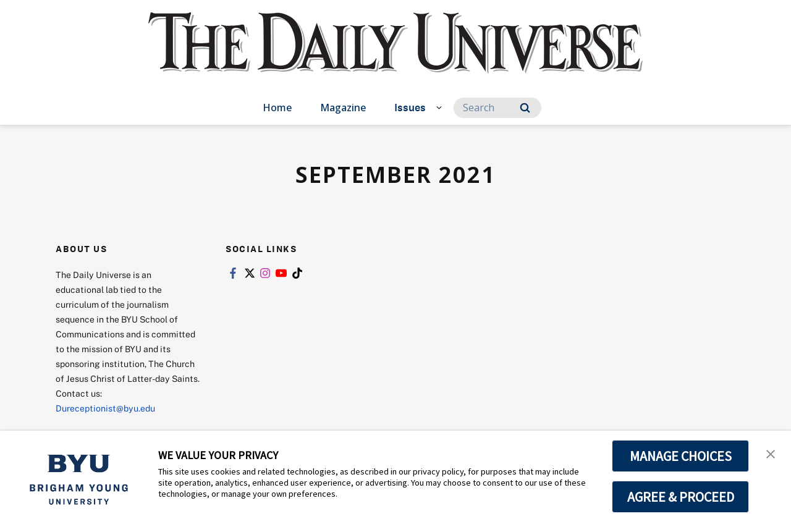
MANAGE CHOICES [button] (681, 456)
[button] (771, 453)
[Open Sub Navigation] (441, 107)
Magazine (343, 108)
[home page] (395, 55)
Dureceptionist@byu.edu (105, 408)
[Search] (497, 108)
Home (277, 108)
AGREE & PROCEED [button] (681, 497)
